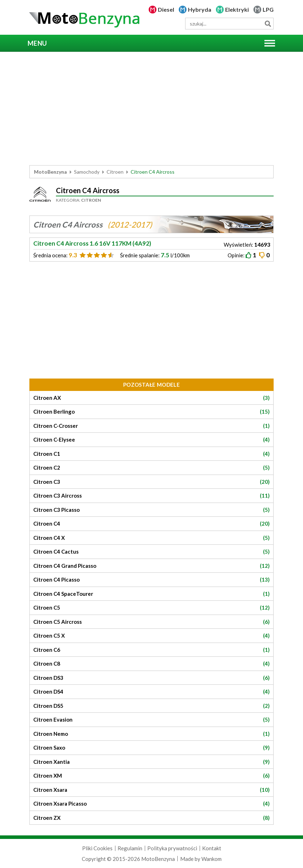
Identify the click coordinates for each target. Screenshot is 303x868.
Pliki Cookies (97, 848)
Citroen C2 (151, 468)
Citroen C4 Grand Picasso (151, 566)
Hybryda (200, 9)
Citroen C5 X (151, 636)
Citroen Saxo (151, 748)
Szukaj (268, 24)
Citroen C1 (151, 454)
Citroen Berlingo (151, 412)
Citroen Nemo (151, 734)
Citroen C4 (151, 524)
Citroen (115, 172)
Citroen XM (151, 776)
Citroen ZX (151, 818)
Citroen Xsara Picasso (151, 804)
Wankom (211, 859)
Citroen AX (151, 398)
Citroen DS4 (151, 692)
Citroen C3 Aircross (151, 496)
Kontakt (212, 848)
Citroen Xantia (151, 762)
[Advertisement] (151, 108)
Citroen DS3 (151, 678)
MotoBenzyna (50, 172)
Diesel (166, 9)
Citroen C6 (151, 650)
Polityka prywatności (172, 848)
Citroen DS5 (151, 706)
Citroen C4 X (151, 538)
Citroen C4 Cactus (151, 552)
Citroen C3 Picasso (151, 510)
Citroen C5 (151, 608)
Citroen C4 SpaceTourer (151, 594)
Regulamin (130, 848)
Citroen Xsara (151, 790)
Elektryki (237, 9)
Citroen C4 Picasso (151, 580)
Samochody (87, 172)
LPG (268, 9)
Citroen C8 (151, 664)
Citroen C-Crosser (151, 426)
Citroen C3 (151, 482)
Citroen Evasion (151, 720)
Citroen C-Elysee (151, 440)
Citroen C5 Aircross (151, 622)
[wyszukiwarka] (229, 24)
